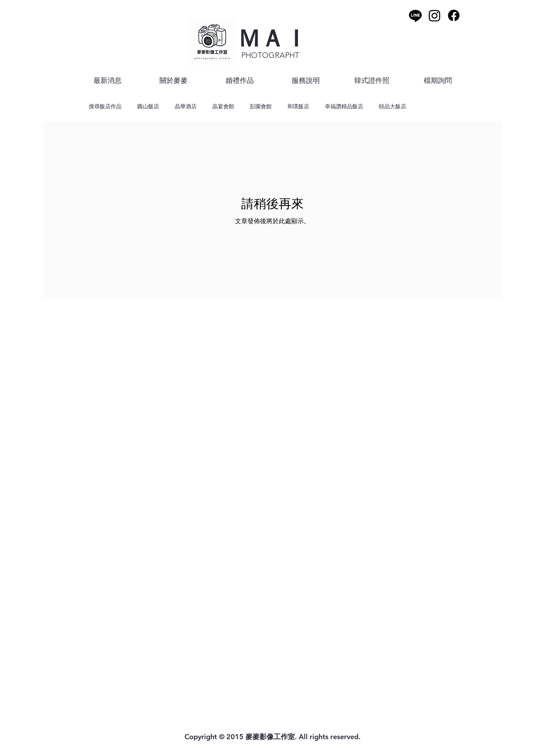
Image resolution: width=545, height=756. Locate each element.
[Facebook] (454, 15)
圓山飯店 (148, 106)
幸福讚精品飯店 (344, 106)
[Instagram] (435, 15)
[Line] (415, 15)
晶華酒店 (186, 106)
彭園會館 (261, 106)
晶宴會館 (223, 106)
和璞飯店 (298, 106)
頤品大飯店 (393, 106)
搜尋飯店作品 (105, 106)
